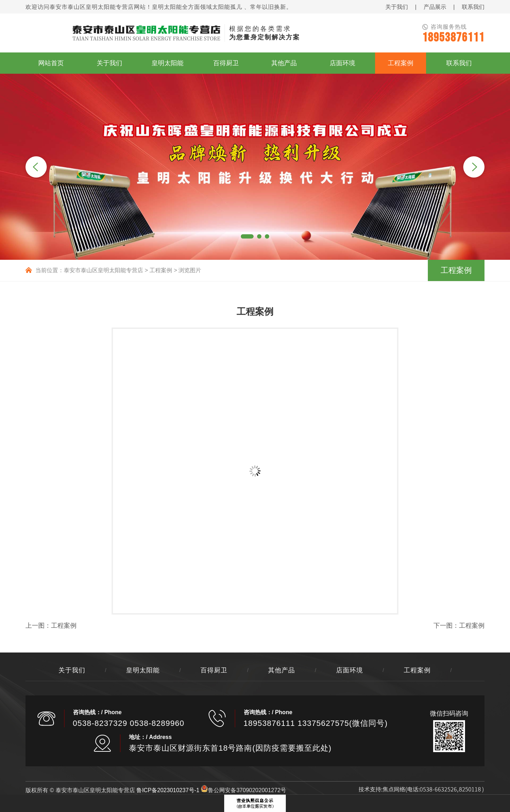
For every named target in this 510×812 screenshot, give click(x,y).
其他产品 (282, 670)
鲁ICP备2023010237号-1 (168, 790)
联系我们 (473, 7)
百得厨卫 (214, 670)
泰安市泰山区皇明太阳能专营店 (103, 270)
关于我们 (397, 7)
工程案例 (161, 270)
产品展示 (435, 7)
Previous (36, 167)
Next (474, 167)
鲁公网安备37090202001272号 (243, 790)
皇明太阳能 (143, 670)
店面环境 (350, 670)
